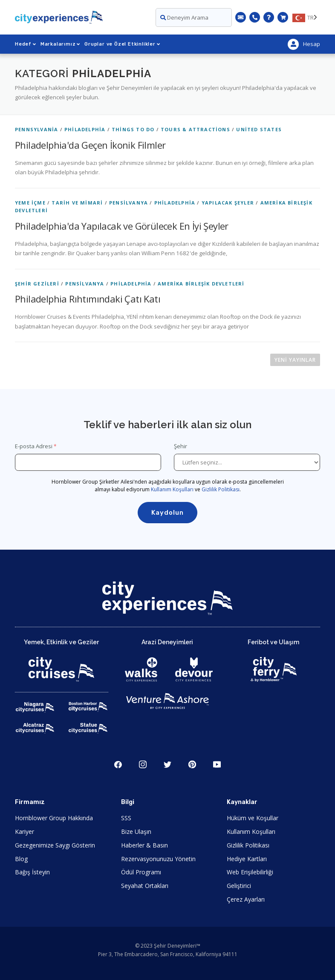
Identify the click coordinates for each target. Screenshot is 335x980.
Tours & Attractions (195, 129)
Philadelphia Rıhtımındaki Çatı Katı (88, 299)
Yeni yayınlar (295, 360)
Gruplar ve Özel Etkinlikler (122, 44)
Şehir (181, 446)
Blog (21, 859)
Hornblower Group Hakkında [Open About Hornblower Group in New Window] (54, 818)
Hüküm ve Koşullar (253, 818)
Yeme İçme (30, 203)
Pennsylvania (36, 129)
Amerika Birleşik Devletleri (201, 284)
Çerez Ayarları (246, 899)
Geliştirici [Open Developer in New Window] (239, 886)
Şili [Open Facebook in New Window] (118, 764)
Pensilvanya (129, 203)
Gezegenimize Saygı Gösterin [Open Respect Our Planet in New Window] (55, 845)
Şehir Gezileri (37, 284)
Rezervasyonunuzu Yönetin (158, 859)
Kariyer (25, 832)
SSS (126, 818)
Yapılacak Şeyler (228, 203)
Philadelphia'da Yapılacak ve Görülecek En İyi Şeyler (122, 226)
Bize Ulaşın (136, 832)
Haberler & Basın (144, 845)
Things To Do (133, 129)
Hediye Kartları (247, 859)
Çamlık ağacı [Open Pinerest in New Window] (192, 764)
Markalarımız (60, 44)
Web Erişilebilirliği (250, 872)
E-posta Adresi (34, 446)
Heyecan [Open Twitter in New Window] (167, 764)
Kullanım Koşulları (172, 489)
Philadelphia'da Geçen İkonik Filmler (90, 145)
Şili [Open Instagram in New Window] (143, 764)
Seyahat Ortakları (145, 886)
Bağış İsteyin (32, 872)
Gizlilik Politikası (221, 489)
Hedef (26, 44)
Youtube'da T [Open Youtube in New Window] (217, 764)
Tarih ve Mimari (77, 203)
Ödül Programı (141, 872)
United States (259, 129)
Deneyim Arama (184, 17)
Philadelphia (85, 129)
